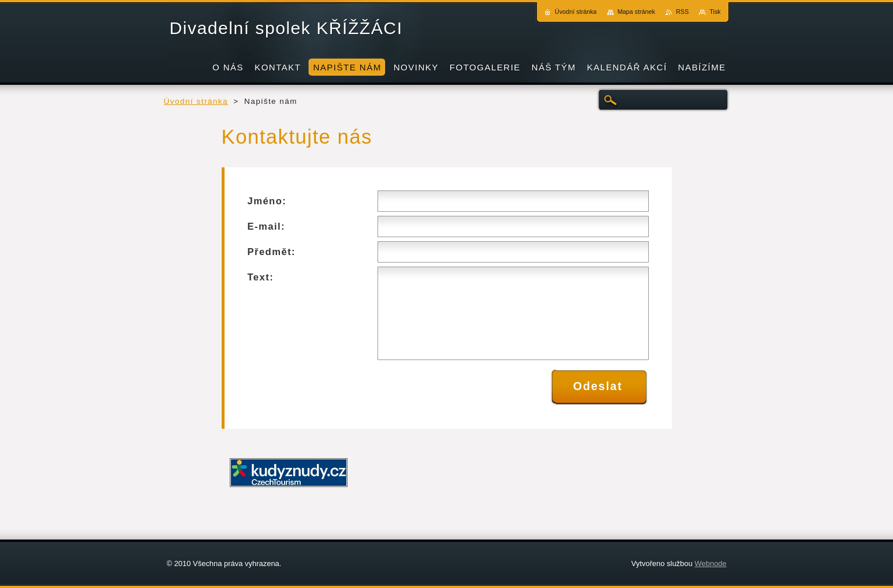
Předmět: (272, 252)
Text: (261, 277)
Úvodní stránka (196, 101)
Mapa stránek (636, 12)
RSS (682, 12)
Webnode (710, 563)
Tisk (715, 12)
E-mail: (267, 226)
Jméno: (267, 201)
